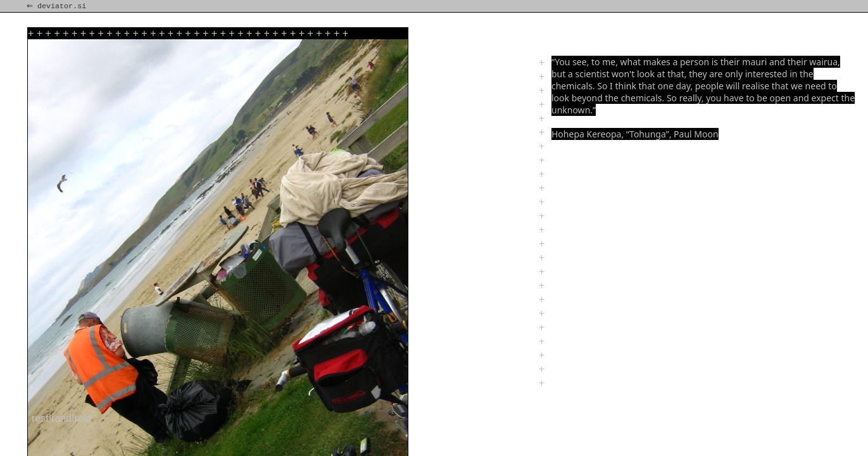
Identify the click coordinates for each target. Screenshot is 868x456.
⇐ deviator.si (58, 6)
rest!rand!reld (61, 418)
